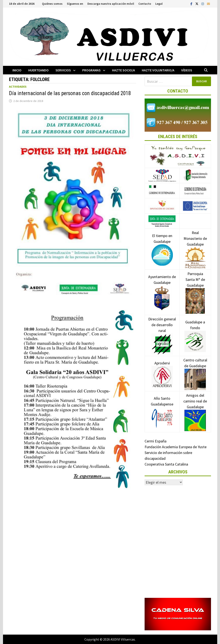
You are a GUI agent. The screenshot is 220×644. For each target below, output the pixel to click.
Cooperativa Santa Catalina (166, 464)
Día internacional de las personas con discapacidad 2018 (70, 93)
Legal (159, 4)
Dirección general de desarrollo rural (162, 331)
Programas (91, 70)
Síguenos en (75, 4)
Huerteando (38, 70)
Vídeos (187, 70)
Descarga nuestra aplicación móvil (111, 4)
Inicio (17, 70)
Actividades (18, 87)
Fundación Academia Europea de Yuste (176, 447)
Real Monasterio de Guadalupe (195, 245)
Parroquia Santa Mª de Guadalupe (195, 287)
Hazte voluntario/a (158, 70)
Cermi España (156, 441)
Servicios (63, 70)
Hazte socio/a (123, 70)
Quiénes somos (52, 4)
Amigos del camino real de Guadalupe (195, 408)
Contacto (145, 4)
